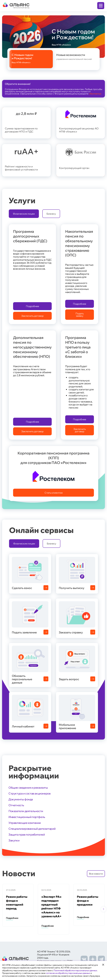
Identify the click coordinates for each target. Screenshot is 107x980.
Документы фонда (21, 799)
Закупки (14, 840)
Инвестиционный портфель (27, 817)
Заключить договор (32, 316)
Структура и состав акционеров (29, 793)
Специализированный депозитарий (32, 829)
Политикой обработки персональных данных (75, 970)
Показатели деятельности (26, 811)
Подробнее (32, 306)
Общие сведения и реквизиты (28, 788)
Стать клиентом (54, 493)
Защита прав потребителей (27, 835)
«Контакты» (95, 94)
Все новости (96, 874)
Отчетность (16, 805)
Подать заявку (80, 315)
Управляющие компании (25, 823)
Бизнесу (51, 214)
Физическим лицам (24, 214)
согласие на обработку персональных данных (68, 973)
